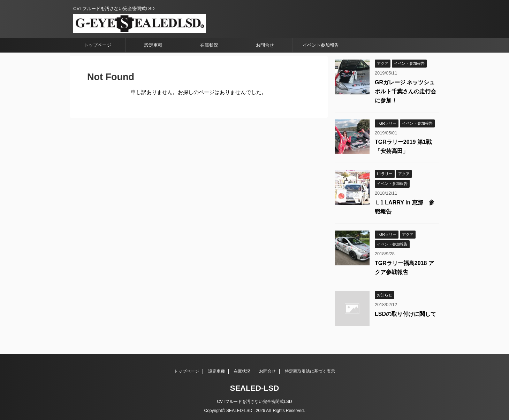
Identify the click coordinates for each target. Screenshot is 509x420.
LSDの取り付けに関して (405, 314)
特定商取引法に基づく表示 (310, 371)
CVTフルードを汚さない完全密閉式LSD (254, 402)
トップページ (98, 45)
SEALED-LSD (255, 388)
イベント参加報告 (321, 45)
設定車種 (153, 45)
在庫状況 (209, 45)
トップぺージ (187, 371)
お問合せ (265, 45)
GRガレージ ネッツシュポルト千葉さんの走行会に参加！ (405, 91)
